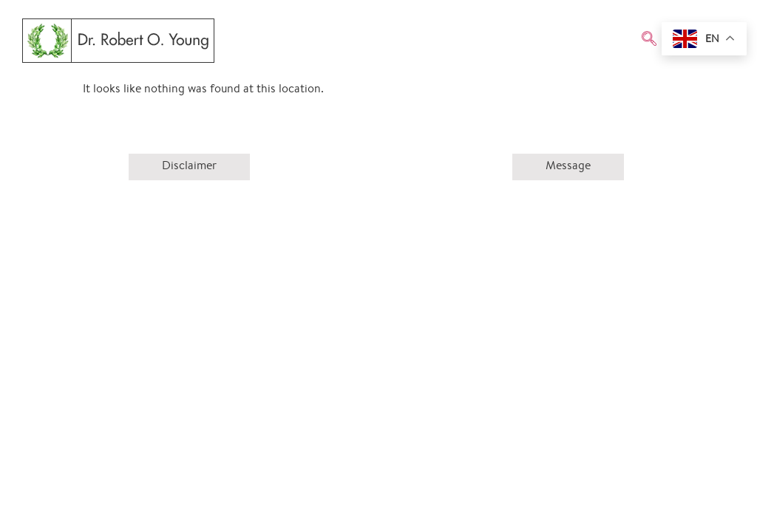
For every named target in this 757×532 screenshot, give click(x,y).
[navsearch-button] (649, 41)
